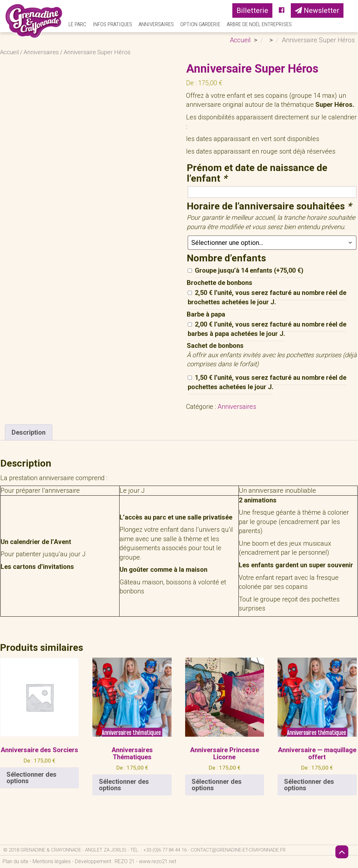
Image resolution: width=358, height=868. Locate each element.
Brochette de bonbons (220, 283)
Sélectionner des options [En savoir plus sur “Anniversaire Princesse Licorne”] (217, 785)
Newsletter (317, 10)
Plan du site (16, 861)
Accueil (9, 52)
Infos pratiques (112, 24)
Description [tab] (29, 432)
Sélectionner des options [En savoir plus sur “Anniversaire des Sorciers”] (32, 778)
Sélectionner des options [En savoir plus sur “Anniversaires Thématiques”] (124, 785)
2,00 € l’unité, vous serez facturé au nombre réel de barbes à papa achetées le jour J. (267, 329)
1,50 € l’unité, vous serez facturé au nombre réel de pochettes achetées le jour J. (267, 382)
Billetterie (252, 10)
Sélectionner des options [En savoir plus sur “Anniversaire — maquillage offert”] (309, 785)
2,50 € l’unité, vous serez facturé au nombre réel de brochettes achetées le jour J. (267, 297)
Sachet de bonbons (215, 346)
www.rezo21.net (158, 861)
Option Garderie (200, 24)
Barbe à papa (206, 314)
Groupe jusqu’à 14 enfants (249, 270)
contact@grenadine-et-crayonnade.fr (238, 850)
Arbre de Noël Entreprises (259, 24)
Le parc (77, 24)
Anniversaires (156, 24)
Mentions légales (52, 861)
